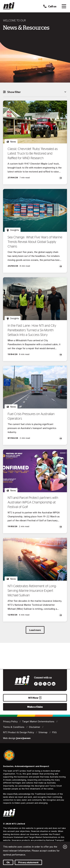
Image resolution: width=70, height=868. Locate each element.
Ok (8, 862)
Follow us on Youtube (49, 684)
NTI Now (35, 698)
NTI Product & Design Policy (19, 732)
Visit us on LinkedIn (54, 684)
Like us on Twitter (45, 684)
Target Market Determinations (38, 722)
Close (65, 847)
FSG (54, 732)
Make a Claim (35, 707)
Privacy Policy (11, 722)
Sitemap (43, 732)
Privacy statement (28, 862)
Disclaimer (35, 727)
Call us (50, 6)
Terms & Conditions (14, 727)
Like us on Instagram (40, 684)
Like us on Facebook (36, 684)
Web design (17, 738)
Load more (35, 630)
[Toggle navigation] (64, 6)
